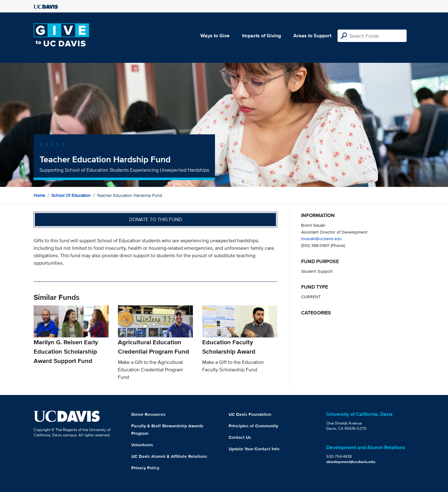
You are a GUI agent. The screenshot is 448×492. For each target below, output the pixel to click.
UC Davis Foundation (250, 414)
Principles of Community (253, 426)
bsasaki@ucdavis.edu (322, 238)
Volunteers (142, 445)
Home (39, 195)
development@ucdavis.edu (351, 462)
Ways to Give (215, 36)
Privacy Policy (145, 468)
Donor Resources (148, 414)
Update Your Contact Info (254, 449)
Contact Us (240, 437)
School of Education (71, 195)
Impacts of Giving (261, 36)
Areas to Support (312, 36)
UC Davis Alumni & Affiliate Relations (169, 456)
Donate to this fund (156, 219)
